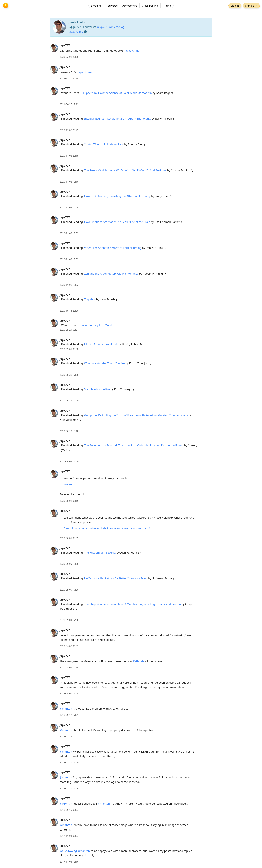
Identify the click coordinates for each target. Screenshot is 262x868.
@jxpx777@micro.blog (111, 27)
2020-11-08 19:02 (69, 285)
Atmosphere (130, 6)
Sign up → (251, 6)
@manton (66, 709)
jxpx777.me (76, 32)
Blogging (96, 6)
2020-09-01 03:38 (69, 349)
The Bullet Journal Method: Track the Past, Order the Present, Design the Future (134, 445)
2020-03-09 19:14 (69, 667)
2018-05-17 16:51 (69, 736)
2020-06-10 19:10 (69, 431)
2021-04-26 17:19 (69, 104)
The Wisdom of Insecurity (100, 553)
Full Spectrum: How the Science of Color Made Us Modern (116, 93)
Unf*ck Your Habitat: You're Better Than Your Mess (116, 578)
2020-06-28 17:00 (69, 375)
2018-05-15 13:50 (69, 762)
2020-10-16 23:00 (69, 311)
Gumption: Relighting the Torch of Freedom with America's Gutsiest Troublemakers (136, 415)
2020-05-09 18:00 (69, 564)
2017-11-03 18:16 (69, 862)
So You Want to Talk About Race (104, 144)
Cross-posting (150, 6)
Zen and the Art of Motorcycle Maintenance (111, 274)
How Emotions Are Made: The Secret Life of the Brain (117, 222)
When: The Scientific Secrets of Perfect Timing (113, 248)
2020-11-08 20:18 (69, 156)
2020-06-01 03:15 (69, 501)
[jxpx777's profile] (54, 48)
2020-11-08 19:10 (69, 182)
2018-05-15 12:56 (69, 788)
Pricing (167, 6)
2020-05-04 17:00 (69, 620)
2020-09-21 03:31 (69, 330)
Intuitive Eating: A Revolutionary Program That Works (118, 119)
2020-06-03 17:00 (69, 461)
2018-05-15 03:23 (69, 810)
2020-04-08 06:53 (69, 646)
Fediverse (112, 6)
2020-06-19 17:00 (69, 401)
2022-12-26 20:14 (69, 78)
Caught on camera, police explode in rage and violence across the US (107, 528)
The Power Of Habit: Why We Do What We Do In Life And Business (125, 170)
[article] (131, 51)
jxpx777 (65, 45)
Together (90, 299)
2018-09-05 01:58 (69, 693)
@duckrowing (68, 851)
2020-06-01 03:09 (69, 538)
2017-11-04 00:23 (69, 836)
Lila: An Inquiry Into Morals (96, 325)
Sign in (234, 6)
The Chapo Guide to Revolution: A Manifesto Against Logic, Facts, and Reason (133, 604)
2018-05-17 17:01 (69, 715)
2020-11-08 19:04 (69, 207)
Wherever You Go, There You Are (105, 363)
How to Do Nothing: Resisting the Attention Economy (117, 196)
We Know (70, 484)
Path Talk (139, 661)
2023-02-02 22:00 (69, 57)
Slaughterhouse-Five (97, 389)
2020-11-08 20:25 (69, 130)
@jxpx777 (66, 804)
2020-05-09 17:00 (69, 590)
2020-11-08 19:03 (69, 233)
